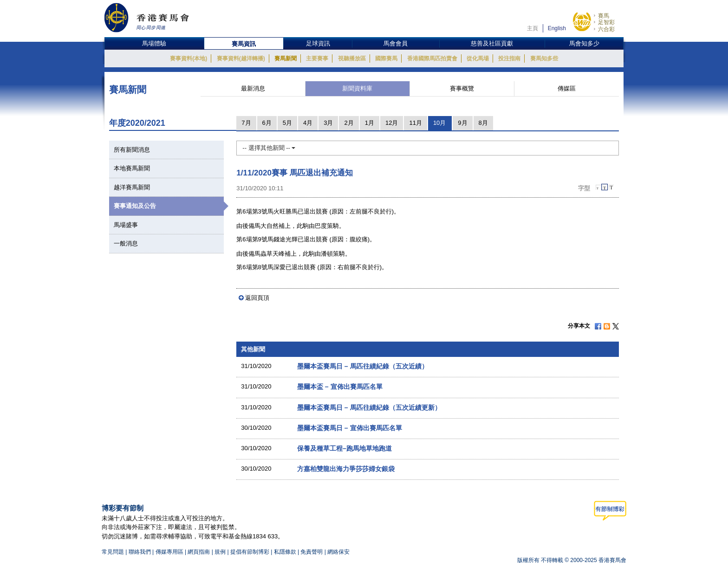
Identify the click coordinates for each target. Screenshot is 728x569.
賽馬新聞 (286, 58)
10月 (439, 123)
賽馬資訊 (244, 44)
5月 (287, 123)
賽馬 (604, 16)
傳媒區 (567, 88)
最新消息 (253, 88)
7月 (246, 123)
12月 (392, 123)
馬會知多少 (584, 43)
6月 (267, 123)
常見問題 (113, 552)
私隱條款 (285, 552)
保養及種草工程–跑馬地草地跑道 (344, 448)
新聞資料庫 (357, 88)
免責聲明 (312, 552)
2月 (349, 123)
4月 (308, 123)
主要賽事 (317, 58)
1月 (370, 123)
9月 (462, 123)
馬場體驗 (154, 43)
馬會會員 (396, 43)
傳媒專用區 (169, 552)
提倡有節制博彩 (250, 552)
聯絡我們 (140, 552)
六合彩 (606, 29)
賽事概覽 (462, 88)
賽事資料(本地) (188, 58)
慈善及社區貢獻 (492, 43)
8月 (483, 123)
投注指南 (509, 58)
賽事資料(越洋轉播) (241, 58)
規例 (221, 552)
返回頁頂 (257, 298)
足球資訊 (318, 43)
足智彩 (606, 22)
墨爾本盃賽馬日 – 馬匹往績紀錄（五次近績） (363, 366)
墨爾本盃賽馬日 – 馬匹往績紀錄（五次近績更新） (369, 407)
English (557, 28)
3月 (328, 123)
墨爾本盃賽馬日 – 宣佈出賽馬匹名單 (350, 428)
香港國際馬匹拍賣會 (432, 58)
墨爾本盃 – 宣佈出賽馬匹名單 (340, 387)
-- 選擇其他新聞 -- (269, 148)
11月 (415, 123)
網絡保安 (338, 552)
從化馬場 (478, 58)
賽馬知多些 (544, 58)
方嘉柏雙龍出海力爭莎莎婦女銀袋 (346, 469)
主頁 (533, 28)
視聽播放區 (352, 58)
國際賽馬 (386, 58)
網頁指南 (199, 552)
